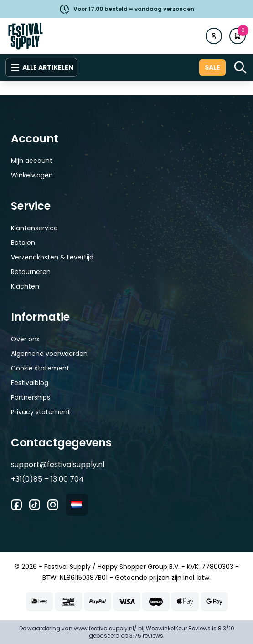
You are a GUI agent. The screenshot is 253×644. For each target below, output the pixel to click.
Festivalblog (30, 383)
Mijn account (32, 161)
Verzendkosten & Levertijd (52, 257)
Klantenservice (34, 228)
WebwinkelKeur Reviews (178, 628)
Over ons (25, 339)
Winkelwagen (32, 175)
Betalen (23, 243)
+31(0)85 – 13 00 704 (47, 479)
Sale (212, 67)
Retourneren (31, 272)
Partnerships (31, 397)
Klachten (25, 286)
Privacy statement (41, 412)
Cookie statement (40, 368)
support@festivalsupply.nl (58, 464)
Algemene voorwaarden (49, 354)
